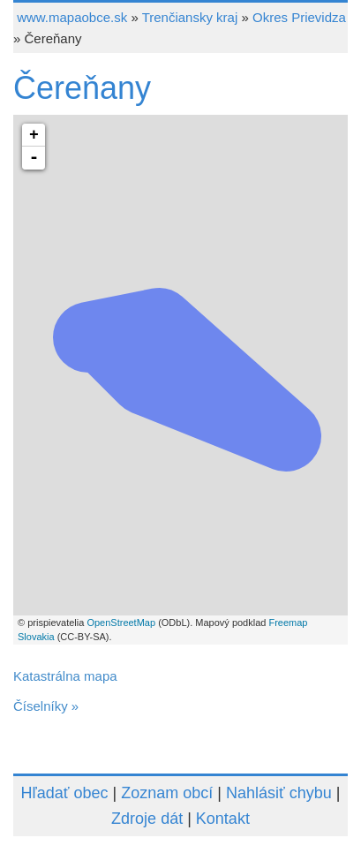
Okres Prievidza (299, 17)
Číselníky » (46, 706)
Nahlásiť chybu (279, 793)
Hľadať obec (65, 793)
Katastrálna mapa (65, 676)
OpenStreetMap (121, 623)
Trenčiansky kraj (190, 17)
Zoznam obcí (167, 793)
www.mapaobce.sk (72, 17)
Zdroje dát (147, 819)
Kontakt (223, 819)
